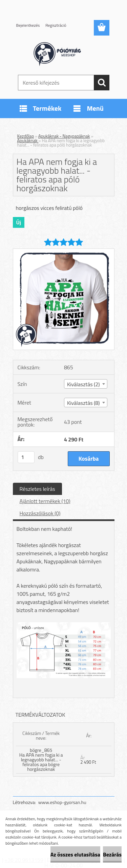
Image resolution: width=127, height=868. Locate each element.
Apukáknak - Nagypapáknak (64, 136)
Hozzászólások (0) (40, 513)
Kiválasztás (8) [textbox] (83, 403)
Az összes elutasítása (75, 854)
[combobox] (86, 384)
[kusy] (26, 457)
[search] (102, 83)
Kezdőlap (26, 136)
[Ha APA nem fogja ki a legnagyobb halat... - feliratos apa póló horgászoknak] (64, 252)
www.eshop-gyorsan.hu (62, 802)
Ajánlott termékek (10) (45, 501)
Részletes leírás (37, 489)
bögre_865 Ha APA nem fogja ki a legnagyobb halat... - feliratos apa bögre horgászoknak (41, 759)
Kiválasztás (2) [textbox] (83, 384)
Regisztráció (56, 25)
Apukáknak (28, 140)
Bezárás (112, 854)
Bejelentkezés (28, 25)
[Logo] (63, 53)
